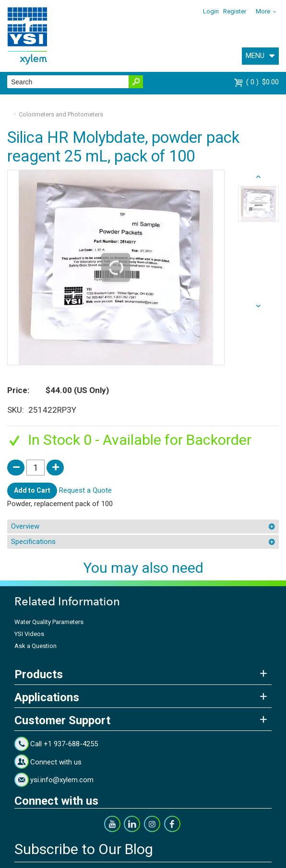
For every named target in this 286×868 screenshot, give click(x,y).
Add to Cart (32, 490)
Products (39, 674)
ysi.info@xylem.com (62, 780)
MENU (255, 56)
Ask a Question (36, 646)
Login (211, 11)
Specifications (33, 542)
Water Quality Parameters (49, 622)
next (258, 177)
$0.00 (262, 82)
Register (235, 11)
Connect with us (56, 762)
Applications (47, 697)
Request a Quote (85, 490)
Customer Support (62, 720)
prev (258, 306)
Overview (25, 526)
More (263, 11)
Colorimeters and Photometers (61, 114)
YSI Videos (29, 634)
